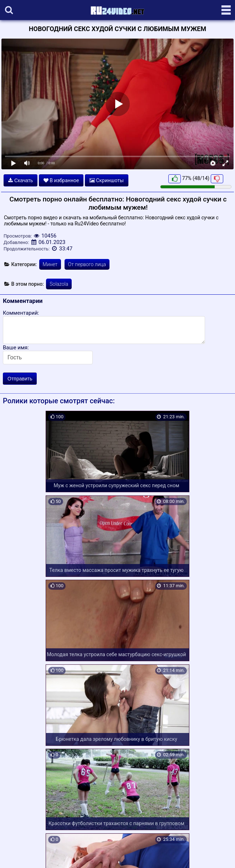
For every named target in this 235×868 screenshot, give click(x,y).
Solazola (59, 284)
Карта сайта (16, 854)
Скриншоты (107, 180)
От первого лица (87, 264)
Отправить (20, 379)
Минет (50, 264)
